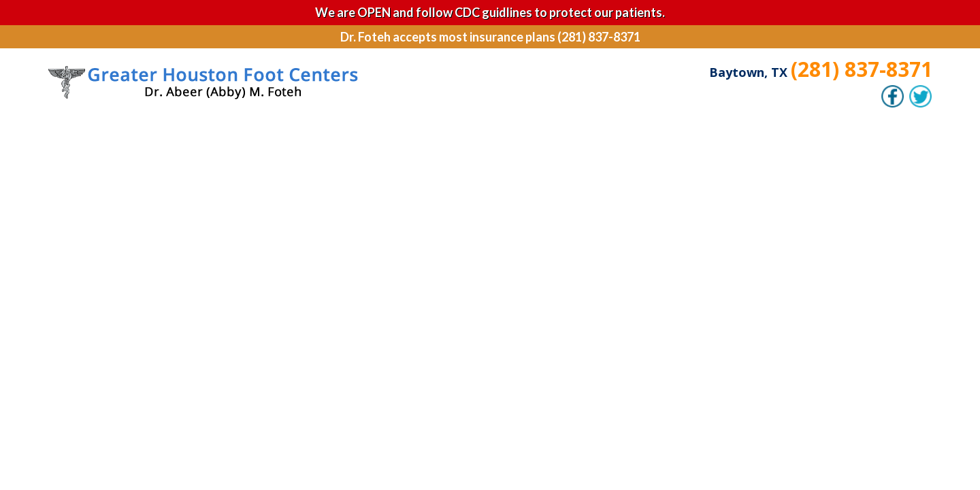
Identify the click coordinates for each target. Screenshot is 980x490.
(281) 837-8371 (862, 69)
